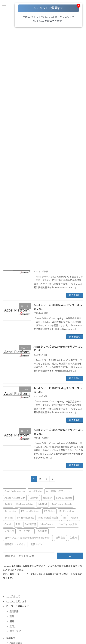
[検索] (70, 556)
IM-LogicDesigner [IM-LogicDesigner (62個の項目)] (30, 511)
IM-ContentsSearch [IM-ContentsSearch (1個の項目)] (61, 504)
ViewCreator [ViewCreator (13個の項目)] (47, 524)
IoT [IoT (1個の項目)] (64, 518)
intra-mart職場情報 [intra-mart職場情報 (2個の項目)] (48, 518)
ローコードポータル (16, 601)
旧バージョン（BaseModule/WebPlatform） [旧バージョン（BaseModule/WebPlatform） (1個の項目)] (28, 538)
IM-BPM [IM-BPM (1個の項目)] (42, 504)
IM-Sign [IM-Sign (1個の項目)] (9, 518)
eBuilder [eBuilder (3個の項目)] (47, 498)
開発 (12, 621)
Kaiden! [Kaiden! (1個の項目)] (75, 518)
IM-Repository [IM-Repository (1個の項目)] (67, 511)
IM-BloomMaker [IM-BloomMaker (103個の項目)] (25, 504)
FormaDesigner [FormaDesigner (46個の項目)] (64, 498)
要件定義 (14, 611)
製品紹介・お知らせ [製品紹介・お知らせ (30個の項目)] (15, 544)
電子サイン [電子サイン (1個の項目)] (36, 544)
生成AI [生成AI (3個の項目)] (73, 538)
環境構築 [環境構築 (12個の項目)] (60, 538)
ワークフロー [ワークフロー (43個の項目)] (26, 531)
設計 (12, 616)
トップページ (13, 596)
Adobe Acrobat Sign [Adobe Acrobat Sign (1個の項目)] (15, 498)
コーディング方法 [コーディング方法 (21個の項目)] (68, 524)
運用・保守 (15, 631)
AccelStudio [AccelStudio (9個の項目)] (35, 491)
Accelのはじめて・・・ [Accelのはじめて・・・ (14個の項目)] (58, 491)
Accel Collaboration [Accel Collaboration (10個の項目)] (15, 491)
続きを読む (75, 295)
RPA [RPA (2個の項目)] (18, 524)
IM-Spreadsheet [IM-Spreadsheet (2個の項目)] (26, 518)
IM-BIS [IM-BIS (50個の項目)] (8, 504)
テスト (13, 626)
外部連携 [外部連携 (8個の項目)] (42, 531)
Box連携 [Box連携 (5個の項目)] (34, 498)
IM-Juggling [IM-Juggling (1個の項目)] (11, 511)
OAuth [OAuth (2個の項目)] (8, 524)
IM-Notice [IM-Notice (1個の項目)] (49, 511)
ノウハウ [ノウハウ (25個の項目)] (9, 531)
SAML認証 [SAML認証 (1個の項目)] (31, 524)
